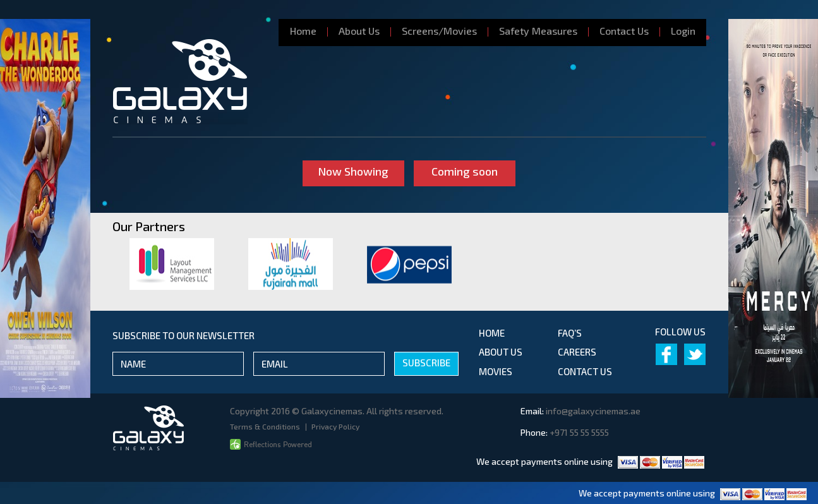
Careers (577, 352)
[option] (172, 264)
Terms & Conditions (266, 426)
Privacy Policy (335, 426)
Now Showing (353, 171)
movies (496, 371)
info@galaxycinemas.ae (593, 411)
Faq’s (570, 333)
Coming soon (465, 171)
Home (303, 31)
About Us (359, 31)
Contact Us (624, 31)
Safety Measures (538, 31)
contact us (585, 371)
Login (683, 31)
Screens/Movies (439, 31)
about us (501, 352)
